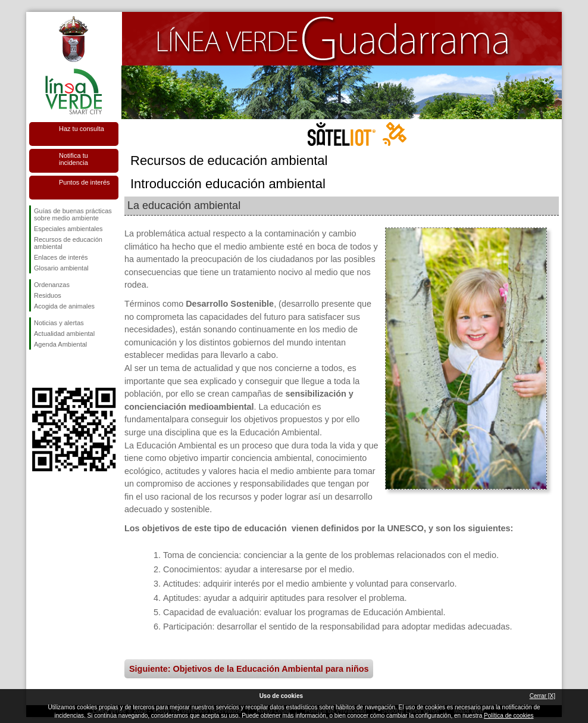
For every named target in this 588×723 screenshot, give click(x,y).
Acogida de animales (64, 306)
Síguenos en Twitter (56, 369)
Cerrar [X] (542, 696)
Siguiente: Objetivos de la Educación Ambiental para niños (249, 669)
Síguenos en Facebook (36, 369)
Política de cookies (509, 716)
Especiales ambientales (68, 229)
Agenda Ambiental (60, 344)
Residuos (48, 295)
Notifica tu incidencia (73, 159)
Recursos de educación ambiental (68, 243)
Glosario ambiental (61, 268)
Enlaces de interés (61, 257)
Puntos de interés (85, 182)
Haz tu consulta (82, 129)
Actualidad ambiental (64, 334)
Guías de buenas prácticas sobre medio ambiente (73, 214)
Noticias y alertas (59, 323)
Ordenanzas (52, 285)
